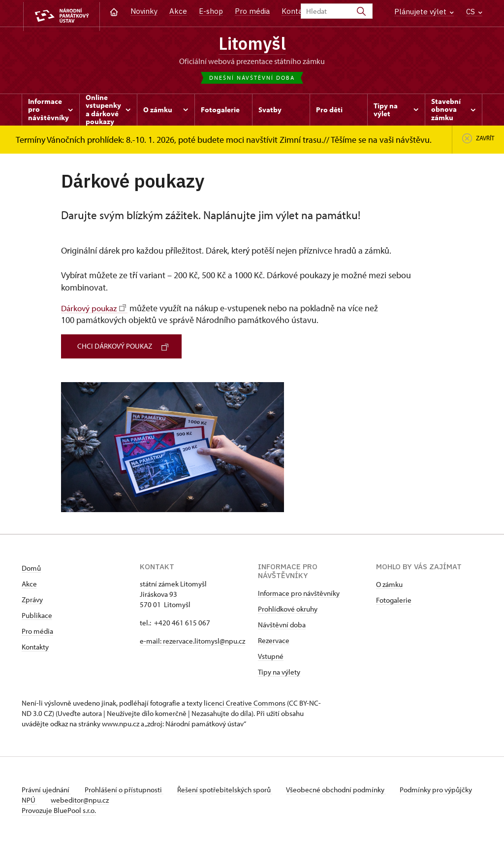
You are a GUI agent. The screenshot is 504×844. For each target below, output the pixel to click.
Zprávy (32, 601)
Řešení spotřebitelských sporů (229, 791)
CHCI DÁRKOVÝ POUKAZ (125, 347)
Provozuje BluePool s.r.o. (59, 811)
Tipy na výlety (279, 673)
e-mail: (151, 642)
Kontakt (296, 11)
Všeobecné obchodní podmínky (342, 791)
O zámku (389, 585)
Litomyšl (252, 44)
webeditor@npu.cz (111, 801)
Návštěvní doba (282, 626)
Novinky (144, 11)
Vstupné (271, 657)
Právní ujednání (46, 791)
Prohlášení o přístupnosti (126, 791)
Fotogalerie (394, 601)
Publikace (37, 616)
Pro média (252, 11)
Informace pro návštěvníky (299, 594)
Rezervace (274, 641)
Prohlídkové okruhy (288, 610)
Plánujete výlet (424, 12)
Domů (31, 569)
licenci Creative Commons (245, 704)
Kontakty (35, 648)
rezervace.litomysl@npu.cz (204, 642)
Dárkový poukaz (95, 309)
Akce (178, 11)
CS (474, 12)
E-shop (211, 11)
